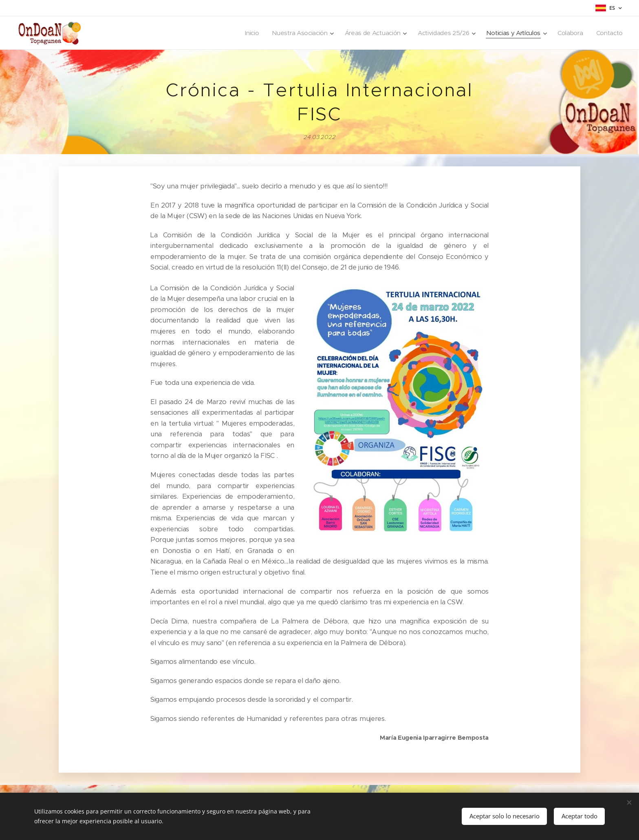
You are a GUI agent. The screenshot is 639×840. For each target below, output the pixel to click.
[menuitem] (242, 33)
